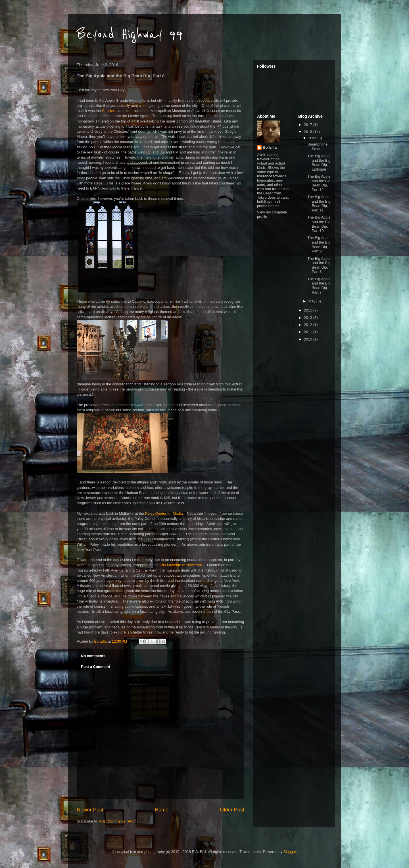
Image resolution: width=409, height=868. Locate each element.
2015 (309, 310)
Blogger (290, 852)
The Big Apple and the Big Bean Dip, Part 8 (319, 265)
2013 (309, 318)
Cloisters (109, 111)
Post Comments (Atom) (119, 821)
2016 (309, 132)
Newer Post (90, 810)
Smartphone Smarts (317, 147)
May (312, 301)
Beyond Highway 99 (130, 35)
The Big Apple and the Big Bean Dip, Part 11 (319, 203)
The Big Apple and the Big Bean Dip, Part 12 (319, 183)
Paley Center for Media (164, 513)
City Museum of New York (181, 565)
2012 (309, 325)
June (313, 138)
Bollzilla (270, 147)
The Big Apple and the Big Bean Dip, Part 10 (319, 224)
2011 (309, 332)
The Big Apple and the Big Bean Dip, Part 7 (319, 286)
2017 (309, 125)
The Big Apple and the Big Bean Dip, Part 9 (319, 244)
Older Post (232, 810)
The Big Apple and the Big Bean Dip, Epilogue (319, 163)
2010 (309, 339)
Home (162, 810)
